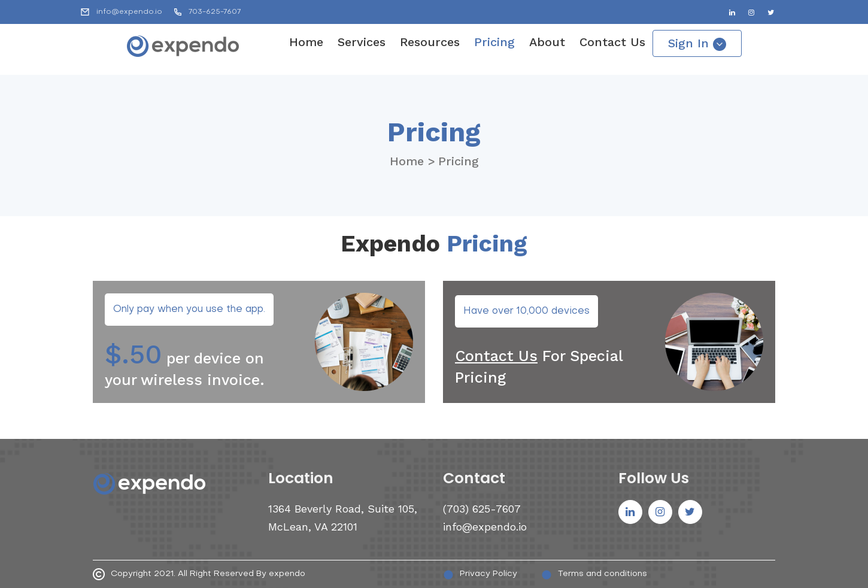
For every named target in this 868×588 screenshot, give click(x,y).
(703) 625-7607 (482, 509)
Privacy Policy (480, 575)
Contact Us (612, 42)
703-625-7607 (215, 12)
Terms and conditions (594, 575)
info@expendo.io (129, 12)
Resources (430, 42)
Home (306, 42)
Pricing (494, 42)
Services (362, 42)
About (547, 42)
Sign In (697, 43)
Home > (412, 161)
